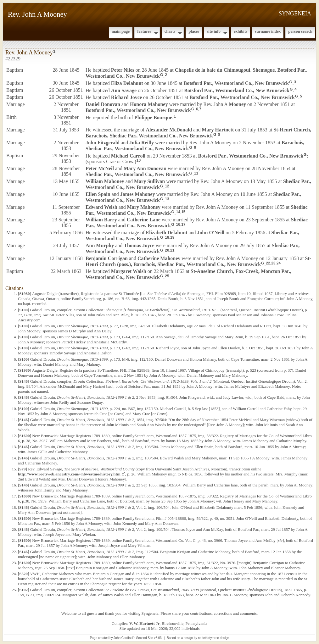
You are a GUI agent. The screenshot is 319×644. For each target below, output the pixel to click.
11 (196, 173)
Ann (124, 90)
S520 (23, 574)
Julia (142, 143)
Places (194, 31)
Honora (149, 104)
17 (183, 225)
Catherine (144, 220)
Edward (101, 207)
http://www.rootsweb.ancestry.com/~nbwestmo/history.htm (69, 474)
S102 (23, 590)
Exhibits (241, 31)
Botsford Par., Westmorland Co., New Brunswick (236, 83)
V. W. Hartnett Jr (144, 623)
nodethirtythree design (213, 638)
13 (167, 199)
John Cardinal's (124, 638)
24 (279, 263)
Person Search (300, 31)
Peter (123, 70)
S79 (22, 469)
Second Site (145, 638)
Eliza (127, 83)
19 (172, 237)
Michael (128, 155)
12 (167, 186)
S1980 (24, 294)
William (105, 181)
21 (172, 250)
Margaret (129, 271)
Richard (126, 97)
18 (167, 237)
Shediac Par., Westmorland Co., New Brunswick (137, 174)
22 (268, 263)
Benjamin (107, 258)
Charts (170, 31)
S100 (23, 310)
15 (183, 212)
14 (178, 212)
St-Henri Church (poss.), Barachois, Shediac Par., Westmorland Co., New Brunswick (198, 261)
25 (167, 276)
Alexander (169, 130)
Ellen (98, 194)
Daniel (103, 104)
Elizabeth (166, 233)
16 (178, 225)
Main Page (121, 31)
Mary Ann (145, 168)
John (103, 143)
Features (144, 31)
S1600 (24, 436)
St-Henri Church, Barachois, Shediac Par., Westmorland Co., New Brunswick (198, 133)
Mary (218, 130)
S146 (23, 381)
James (138, 194)
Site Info (214, 31)
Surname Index (268, 31)
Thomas (139, 245)
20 (167, 250)
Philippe (153, 117)
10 (139, 160)
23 (273, 263)
